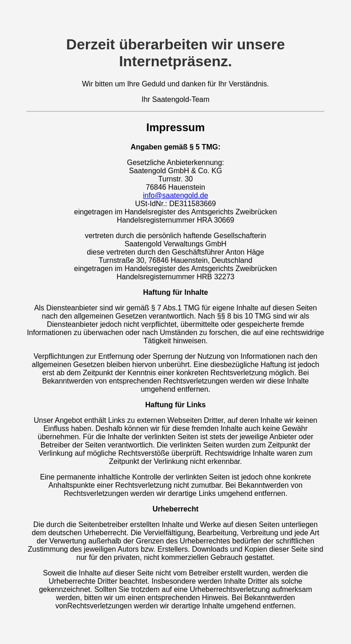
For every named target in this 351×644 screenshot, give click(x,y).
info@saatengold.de (176, 195)
